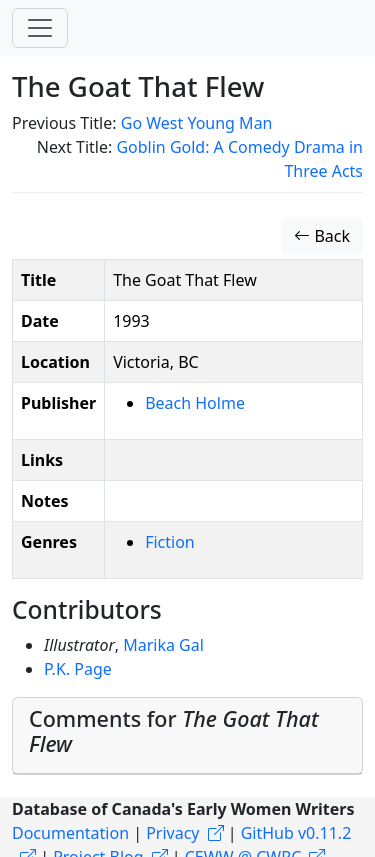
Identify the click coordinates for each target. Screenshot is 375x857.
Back (322, 236)
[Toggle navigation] (40, 28)
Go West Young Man (197, 123)
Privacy (172, 833)
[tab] (187, 736)
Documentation (70, 833)
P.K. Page (78, 669)
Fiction (170, 542)
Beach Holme (195, 403)
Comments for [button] (174, 731)
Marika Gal (163, 645)
